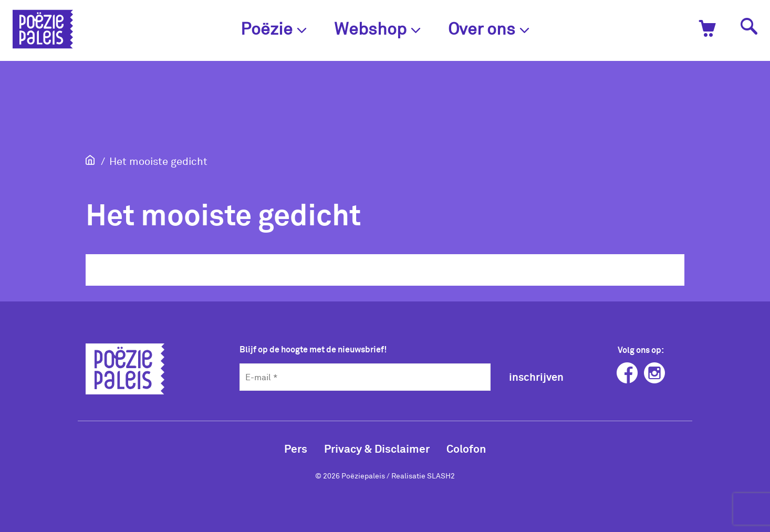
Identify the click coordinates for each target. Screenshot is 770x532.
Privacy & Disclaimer (377, 448)
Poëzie (274, 28)
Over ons (489, 28)
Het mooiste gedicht (158, 161)
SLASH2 (441, 476)
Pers (296, 448)
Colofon (466, 448)
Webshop (377, 28)
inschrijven (536, 377)
